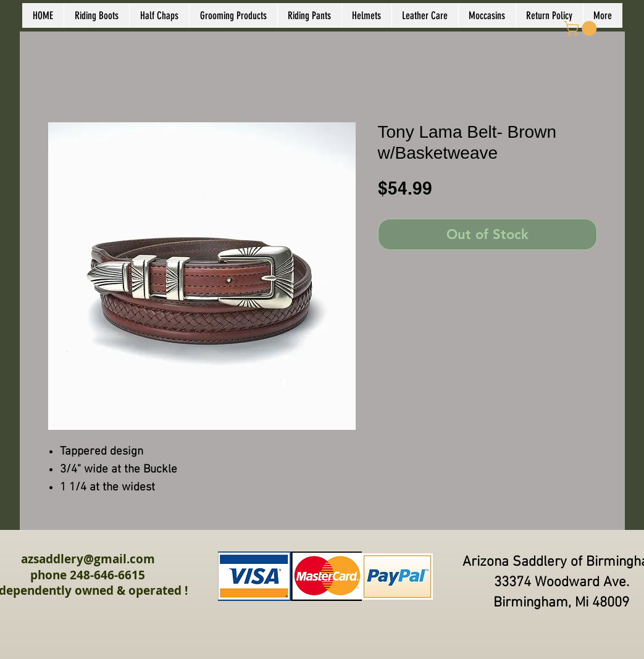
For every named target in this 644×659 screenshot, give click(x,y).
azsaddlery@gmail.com (88, 559)
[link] (582, 28)
